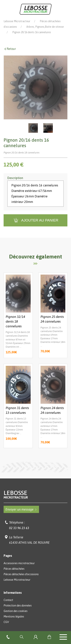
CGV (6, 622)
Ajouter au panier (35, 220)
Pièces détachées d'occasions (21, 574)
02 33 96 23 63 (19, 528)
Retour (10, 49)
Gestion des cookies (16, 611)
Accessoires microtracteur (19, 563)
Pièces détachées (14, 569)
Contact (8, 600)
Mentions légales (14, 617)
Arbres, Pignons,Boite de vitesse (45, 27)
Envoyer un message (21, 509)
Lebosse (36, 494)
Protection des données (18, 606)
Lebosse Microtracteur (17, 21)
